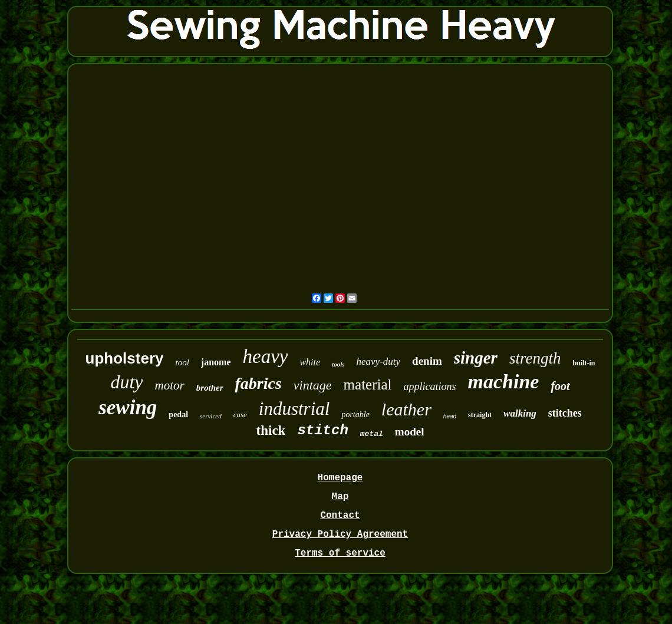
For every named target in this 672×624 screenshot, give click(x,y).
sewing (128, 407)
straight (480, 415)
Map (340, 497)
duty (126, 382)
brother (210, 388)
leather (406, 409)
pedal (178, 415)
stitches (565, 413)
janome (216, 362)
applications (430, 387)
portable (355, 415)
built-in (584, 363)
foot (560, 386)
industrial (294, 409)
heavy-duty (379, 361)
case (240, 415)
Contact (340, 516)
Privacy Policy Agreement (340, 534)
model (410, 432)
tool (182, 362)
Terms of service (340, 553)
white (310, 362)
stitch (322, 430)
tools (338, 364)
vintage (313, 385)
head (450, 416)
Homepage (340, 478)
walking (520, 413)
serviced (211, 416)
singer (476, 358)
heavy (265, 356)
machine (504, 382)
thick (271, 430)
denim (427, 361)
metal (372, 434)
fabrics (258, 383)
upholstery (125, 358)
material (368, 384)
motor (169, 385)
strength (535, 358)
